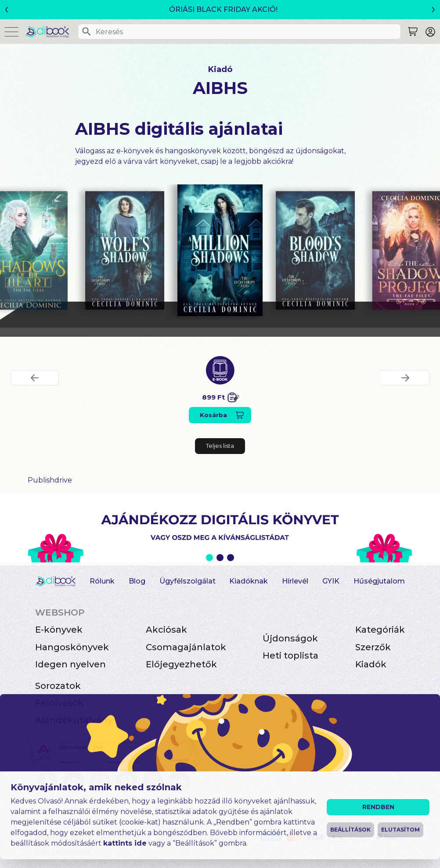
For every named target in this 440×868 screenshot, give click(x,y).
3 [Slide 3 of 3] (231, 558)
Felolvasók (60, 703)
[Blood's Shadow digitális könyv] (315, 250)
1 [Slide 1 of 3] (209, 558)
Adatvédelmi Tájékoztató (202, 837)
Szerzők (373, 647)
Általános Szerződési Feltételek (93, 837)
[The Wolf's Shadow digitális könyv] (125, 250)
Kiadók (371, 664)
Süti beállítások (63, 852)
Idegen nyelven (70, 664)
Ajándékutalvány (74, 720)
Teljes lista (220, 446)
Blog (137, 581)
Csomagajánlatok (186, 647)
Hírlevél (295, 581)
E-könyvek (59, 630)
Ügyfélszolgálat (188, 581)
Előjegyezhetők (181, 664)
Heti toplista (290, 656)
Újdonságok (290, 638)
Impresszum (226, 822)
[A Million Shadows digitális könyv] (220, 250)
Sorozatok (58, 686)
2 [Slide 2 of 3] (220, 558)
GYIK (331, 581)
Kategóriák (380, 630)
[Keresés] (87, 32)
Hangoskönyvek (72, 647)
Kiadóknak (249, 581)
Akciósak (166, 630)
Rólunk (102, 581)
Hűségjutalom (379, 581)
